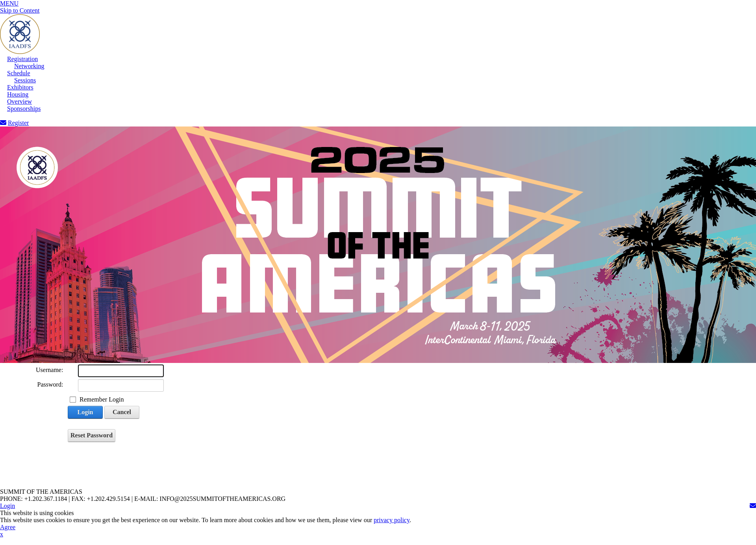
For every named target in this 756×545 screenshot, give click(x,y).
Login (85, 412)
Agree (8, 527)
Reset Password (92, 435)
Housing (18, 94)
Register (18, 123)
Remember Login (102, 399)
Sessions (25, 80)
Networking (29, 66)
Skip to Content (20, 10)
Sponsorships (24, 109)
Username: (49, 370)
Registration (22, 59)
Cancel (122, 412)
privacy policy (392, 520)
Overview (19, 101)
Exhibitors (20, 87)
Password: (50, 384)
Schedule (19, 73)
